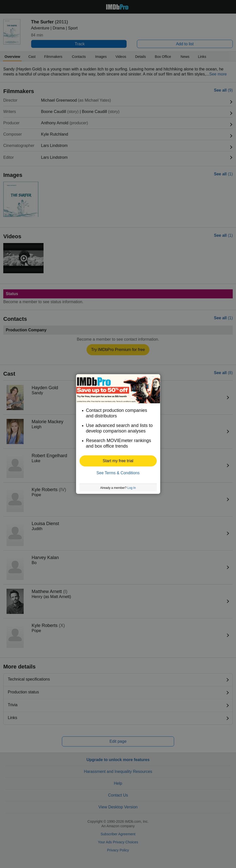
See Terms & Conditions (118, 473)
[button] (118, 461)
